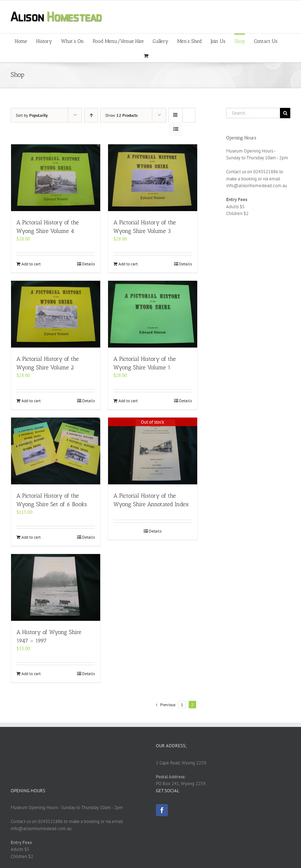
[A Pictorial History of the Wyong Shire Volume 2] (56, 314)
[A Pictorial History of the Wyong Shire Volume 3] (153, 178)
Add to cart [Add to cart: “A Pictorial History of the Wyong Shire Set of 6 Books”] (31, 537)
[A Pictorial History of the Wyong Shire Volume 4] (56, 178)
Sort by (32, 115)
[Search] (285, 113)
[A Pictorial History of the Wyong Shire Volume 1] (153, 314)
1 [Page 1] (182, 705)
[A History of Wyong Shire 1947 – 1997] (56, 587)
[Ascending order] (91, 115)
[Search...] (253, 113)
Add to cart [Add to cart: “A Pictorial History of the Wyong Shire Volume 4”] (31, 264)
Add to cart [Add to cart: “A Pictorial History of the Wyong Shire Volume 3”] (128, 264)
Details (88, 264)
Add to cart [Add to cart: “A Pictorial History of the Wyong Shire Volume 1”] (128, 401)
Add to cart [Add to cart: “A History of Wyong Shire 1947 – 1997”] (31, 674)
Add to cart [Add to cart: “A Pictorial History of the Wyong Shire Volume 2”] (31, 401)
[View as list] (176, 129)
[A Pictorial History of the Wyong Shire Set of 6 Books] (56, 451)
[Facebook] (162, 810)
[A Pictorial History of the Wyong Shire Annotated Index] (153, 451)
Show (121, 115)
